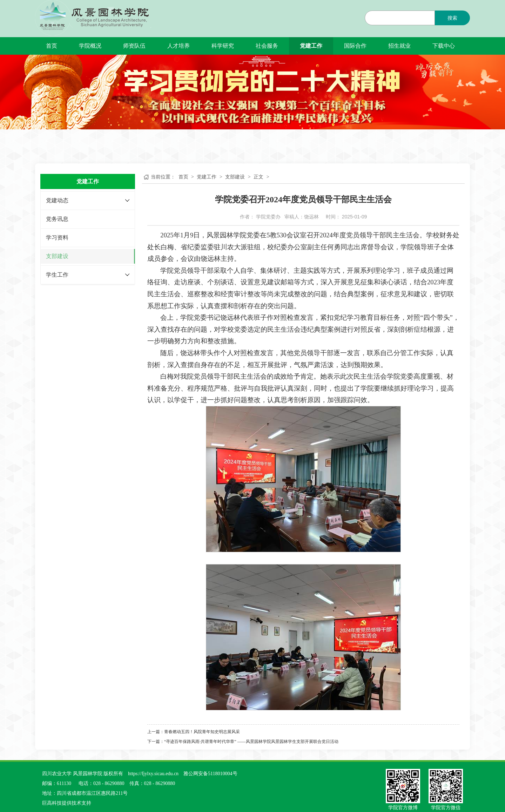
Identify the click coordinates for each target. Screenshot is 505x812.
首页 (52, 46)
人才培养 (179, 46)
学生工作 (57, 275)
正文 (258, 177)
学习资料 (57, 238)
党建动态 (57, 200)
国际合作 (355, 46)
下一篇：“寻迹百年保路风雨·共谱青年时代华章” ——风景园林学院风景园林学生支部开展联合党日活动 (243, 742)
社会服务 (267, 46)
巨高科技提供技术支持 (67, 803)
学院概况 (90, 46)
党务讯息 (57, 219)
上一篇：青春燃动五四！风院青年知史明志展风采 (194, 732)
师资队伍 (134, 46)
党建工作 (311, 46)
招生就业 (399, 46)
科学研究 (223, 46)
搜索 (452, 18)
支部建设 (57, 256)
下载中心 (444, 46)
